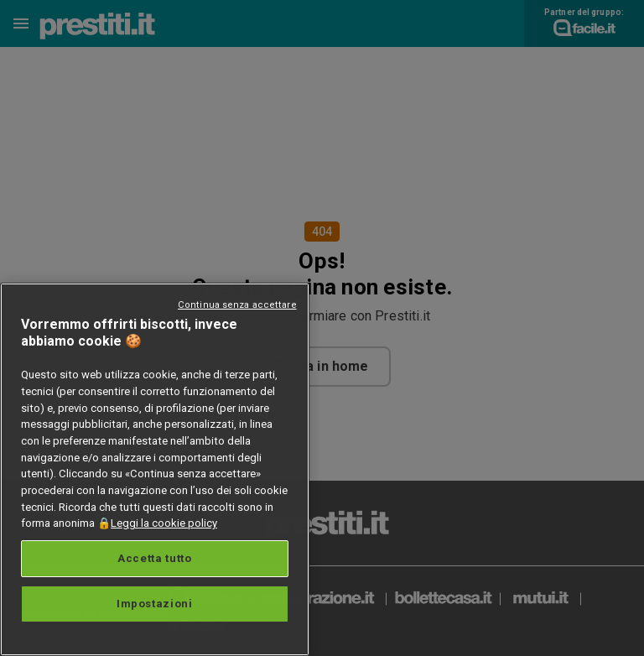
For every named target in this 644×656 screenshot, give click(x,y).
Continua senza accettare (237, 305)
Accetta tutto (155, 558)
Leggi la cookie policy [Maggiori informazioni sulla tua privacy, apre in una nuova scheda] (164, 523)
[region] (155, 469)
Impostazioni (155, 604)
